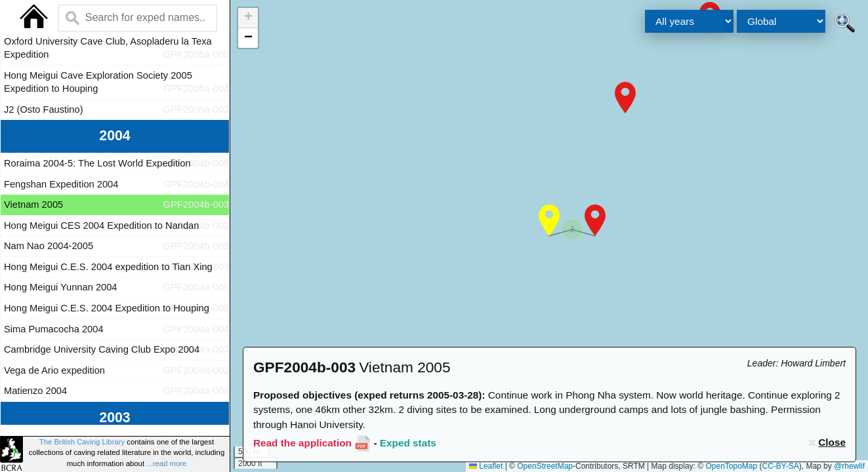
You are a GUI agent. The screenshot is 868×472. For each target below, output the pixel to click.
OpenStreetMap (545, 466)
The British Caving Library (82, 442)
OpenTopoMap (731, 466)
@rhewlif (849, 466)
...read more (166, 463)
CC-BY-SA (781, 466)
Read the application (302, 443)
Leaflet (486, 466)
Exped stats (408, 443)
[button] (625, 98)
